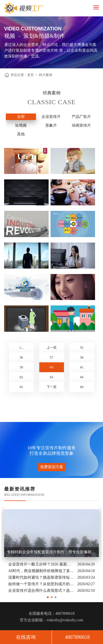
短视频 (21, 125)
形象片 (51, 125)
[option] (51, 550)
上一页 (52, 348)
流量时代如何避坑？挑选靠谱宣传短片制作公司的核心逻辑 (41, 577)
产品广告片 (81, 117)
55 (82, 348)
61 (82, 367)
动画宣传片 (81, 125)
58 (82, 357)
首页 (30, 75)
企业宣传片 (51, 117)
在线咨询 (26, 637)
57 (52, 357)
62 (21, 377)
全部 (21, 117)
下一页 (52, 387)
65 (21, 387)
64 (82, 377)
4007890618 (77, 637)
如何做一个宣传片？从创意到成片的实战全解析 (41, 584)
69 (82, 387)
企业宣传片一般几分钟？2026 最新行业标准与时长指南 (41, 564)
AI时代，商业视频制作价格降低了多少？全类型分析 (41, 571)
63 (52, 377)
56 (21, 357)
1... (21, 348)
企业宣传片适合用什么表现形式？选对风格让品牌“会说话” (41, 591)
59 (21, 367)
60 (52, 367)
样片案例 (46, 75)
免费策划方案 (52, 467)
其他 (21, 134)
